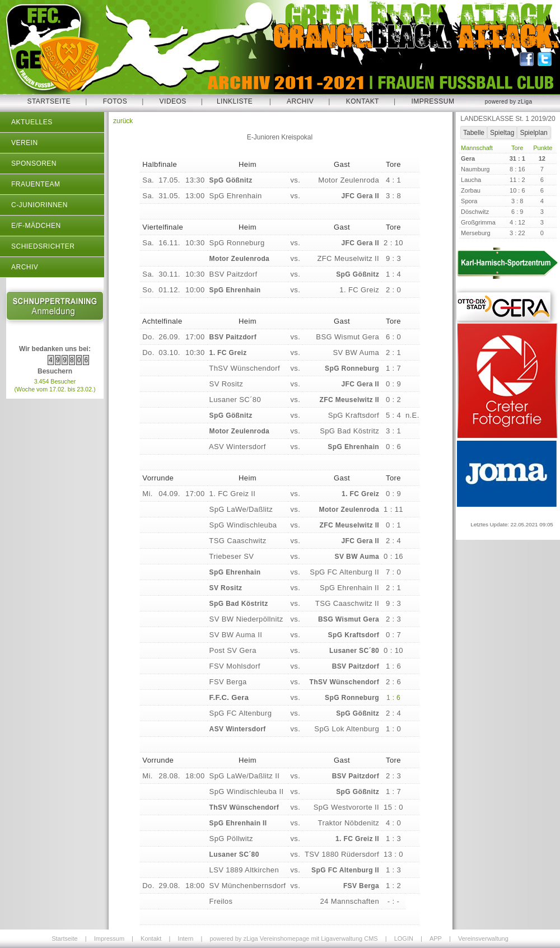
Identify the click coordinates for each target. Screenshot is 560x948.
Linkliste (235, 101)
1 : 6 (393, 698)
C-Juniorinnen (39, 205)
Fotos (115, 101)
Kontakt (363, 101)
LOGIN (404, 938)
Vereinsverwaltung (483, 938)
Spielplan (533, 133)
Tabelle (474, 133)
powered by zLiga (509, 102)
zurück (123, 121)
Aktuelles (32, 122)
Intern (185, 938)
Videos (173, 101)
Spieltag (502, 133)
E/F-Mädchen (36, 226)
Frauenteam (36, 184)
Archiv (300, 101)
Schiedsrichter (43, 246)
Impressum (433, 101)
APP (436, 938)
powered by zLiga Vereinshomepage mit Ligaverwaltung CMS (293, 938)
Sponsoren (34, 164)
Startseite (49, 101)
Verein (25, 143)
